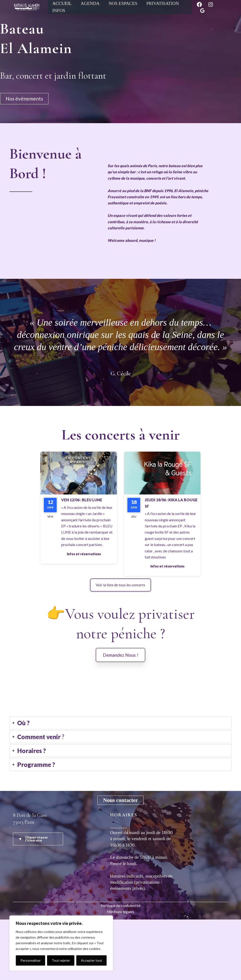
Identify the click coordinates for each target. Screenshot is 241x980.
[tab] (120, 783)
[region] (61, 943)
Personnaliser (31, 960)
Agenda (90, 3)
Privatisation (162, 3)
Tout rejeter (61, 960)
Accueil (62, 3)
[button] (84, 554)
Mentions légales (121, 972)
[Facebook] (199, 4)
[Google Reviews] (202, 11)
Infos (59, 10)
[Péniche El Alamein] (27, 6)
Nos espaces (123, 3)
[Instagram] (211, 4)
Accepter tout (92, 960)
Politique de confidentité (121, 966)
